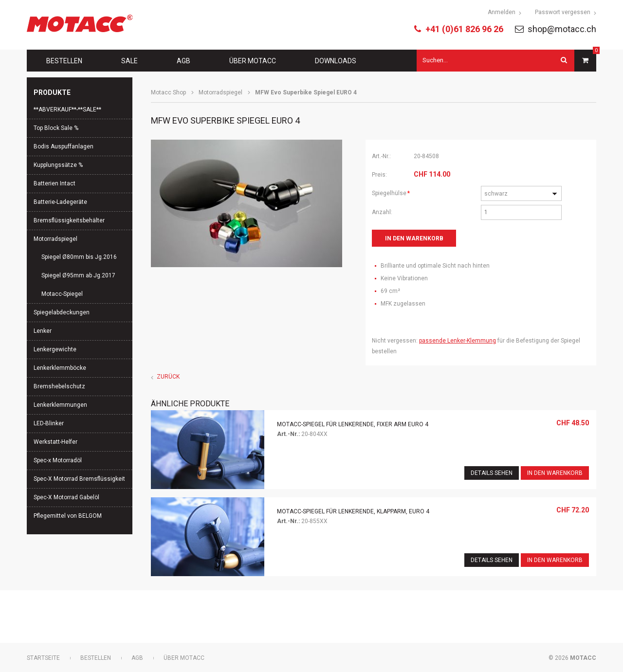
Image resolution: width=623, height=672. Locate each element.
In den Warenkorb (555, 473)
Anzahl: (382, 212)
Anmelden (502, 12)
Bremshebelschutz (59, 386)
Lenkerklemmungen (60, 405)
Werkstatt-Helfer (55, 442)
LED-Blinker (49, 423)
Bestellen (64, 61)
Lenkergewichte (55, 349)
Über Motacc (253, 61)
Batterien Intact (55, 183)
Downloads (336, 61)
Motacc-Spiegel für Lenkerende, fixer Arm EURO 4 (353, 424)
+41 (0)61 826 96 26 (464, 29)
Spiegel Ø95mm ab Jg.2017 (78, 275)
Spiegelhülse (391, 192)
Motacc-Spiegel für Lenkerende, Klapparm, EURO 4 (353, 511)
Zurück (168, 377)
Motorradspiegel (220, 92)
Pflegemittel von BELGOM (68, 516)
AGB (183, 61)
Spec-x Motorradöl (58, 460)
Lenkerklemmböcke (60, 368)
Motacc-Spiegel (62, 294)
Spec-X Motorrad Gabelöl (66, 497)
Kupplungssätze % (58, 165)
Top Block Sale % (56, 128)
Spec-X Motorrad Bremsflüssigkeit (79, 479)
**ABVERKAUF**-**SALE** (67, 109)
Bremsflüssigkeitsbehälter (69, 220)
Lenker (43, 331)
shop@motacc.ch (562, 29)
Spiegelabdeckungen (62, 312)
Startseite (43, 658)
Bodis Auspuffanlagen (64, 146)
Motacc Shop (168, 92)
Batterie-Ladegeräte (60, 202)
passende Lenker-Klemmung (458, 341)
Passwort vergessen (563, 12)
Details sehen (492, 473)
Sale (129, 61)
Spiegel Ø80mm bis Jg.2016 (79, 257)
